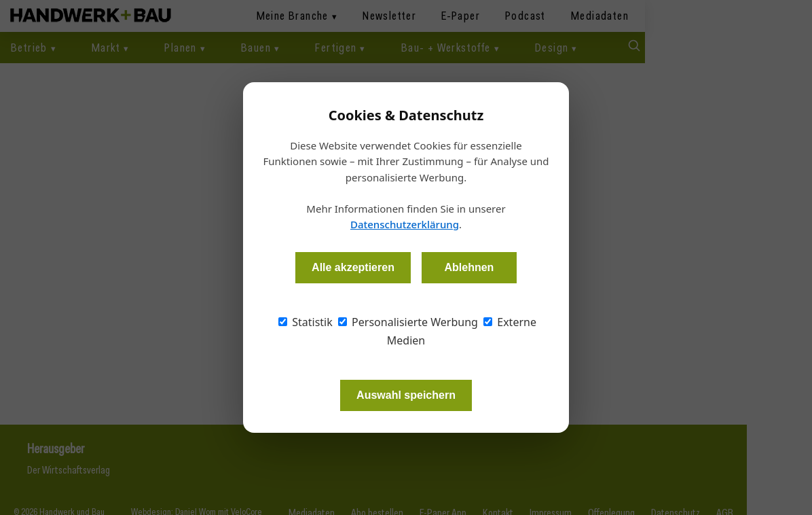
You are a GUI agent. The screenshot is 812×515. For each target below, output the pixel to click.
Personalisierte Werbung (408, 322)
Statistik (306, 322)
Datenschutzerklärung (405, 224)
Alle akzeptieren (353, 267)
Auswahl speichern (406, 395)
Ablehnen (469, 267)
